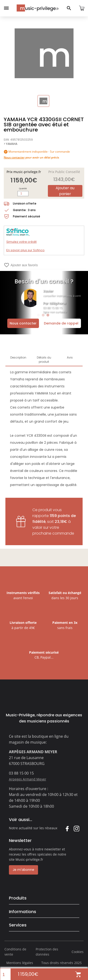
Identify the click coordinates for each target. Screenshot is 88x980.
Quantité (23, 189)
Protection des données (47, 952)
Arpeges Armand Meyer (28, 779)
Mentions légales (20, 963)
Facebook (67, 828)
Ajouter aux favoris (21, 265)
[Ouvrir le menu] (6, 8)
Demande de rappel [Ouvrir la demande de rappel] (61, 323)
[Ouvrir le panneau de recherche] (69, 8)
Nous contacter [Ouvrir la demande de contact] (23, 323)
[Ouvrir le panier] (82, 8)
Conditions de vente (15, 952)
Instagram (76, 828)
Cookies (78, 952)
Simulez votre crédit (21, 242)
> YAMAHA (11, 144)
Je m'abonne (23, 870)
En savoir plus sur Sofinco (25, 250)
